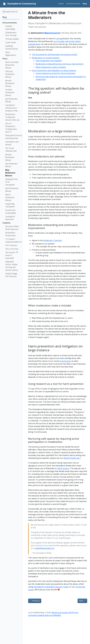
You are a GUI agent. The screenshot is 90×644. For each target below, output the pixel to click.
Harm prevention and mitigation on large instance (54, 70)
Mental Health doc (72, 458)
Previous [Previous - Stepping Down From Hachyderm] (35, 601)
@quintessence (52, 33)
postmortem (65, 361)
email (66, 587)
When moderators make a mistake (51, 67)
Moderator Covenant (53, 240)
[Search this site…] (11, 12)
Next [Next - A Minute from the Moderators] (82, 601)
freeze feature (63, 468)
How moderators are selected (49, 61)
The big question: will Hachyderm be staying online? (55, 54)
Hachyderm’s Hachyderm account (48, 587)
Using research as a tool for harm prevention (56, 73)
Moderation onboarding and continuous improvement (60, 64)
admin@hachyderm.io (45, 548)
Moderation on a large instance (46, 58)
